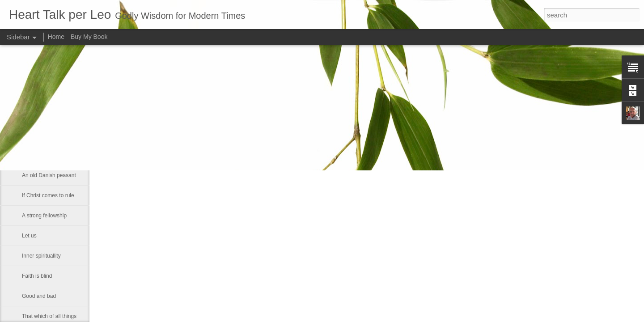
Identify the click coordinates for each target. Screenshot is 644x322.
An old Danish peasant (49, 175)
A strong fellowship (44, 216)
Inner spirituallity (41, 256)
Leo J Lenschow (294, 121)
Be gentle (33, 115)
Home (56, 37)
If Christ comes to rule (48, 195)
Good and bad (39, 296)
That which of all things (49, 316)
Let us (29, 236)
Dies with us (36, 155)
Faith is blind (37, 276)
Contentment (37, 135)
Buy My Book (89, 37)
